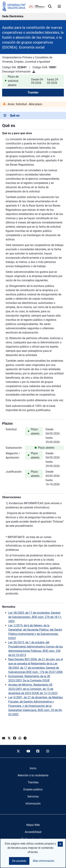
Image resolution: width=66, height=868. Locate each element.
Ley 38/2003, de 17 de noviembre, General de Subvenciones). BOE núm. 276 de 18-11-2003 (35, 617)
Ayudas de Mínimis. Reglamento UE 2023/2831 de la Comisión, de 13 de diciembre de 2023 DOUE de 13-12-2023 (33, 689)
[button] (60, 844)
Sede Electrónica (13, 16)
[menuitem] (33, 768)
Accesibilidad (33, 832)
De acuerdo (19, 861)
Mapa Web (33, 825)
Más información (44, 861)
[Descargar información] (34, 72)
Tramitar (33, 92)
